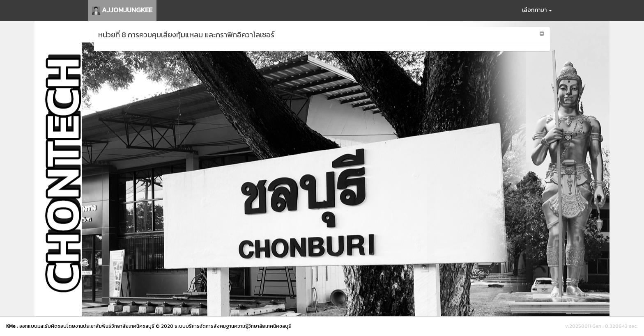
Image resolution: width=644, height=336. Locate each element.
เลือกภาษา (537, 10)
